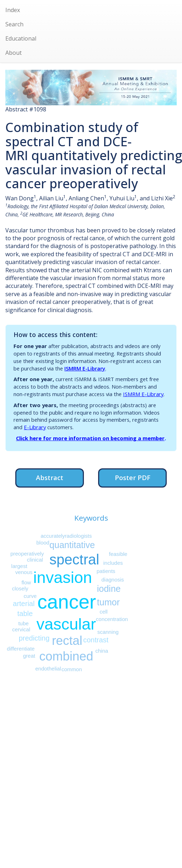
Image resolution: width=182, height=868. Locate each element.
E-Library (35, 427)
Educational (21, 38)
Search (14, 24)
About (14, 53)
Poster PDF (133, 477)
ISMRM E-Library (85, 368)
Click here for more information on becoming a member (90, 438)
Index (13, 10)
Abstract (50, 477)
